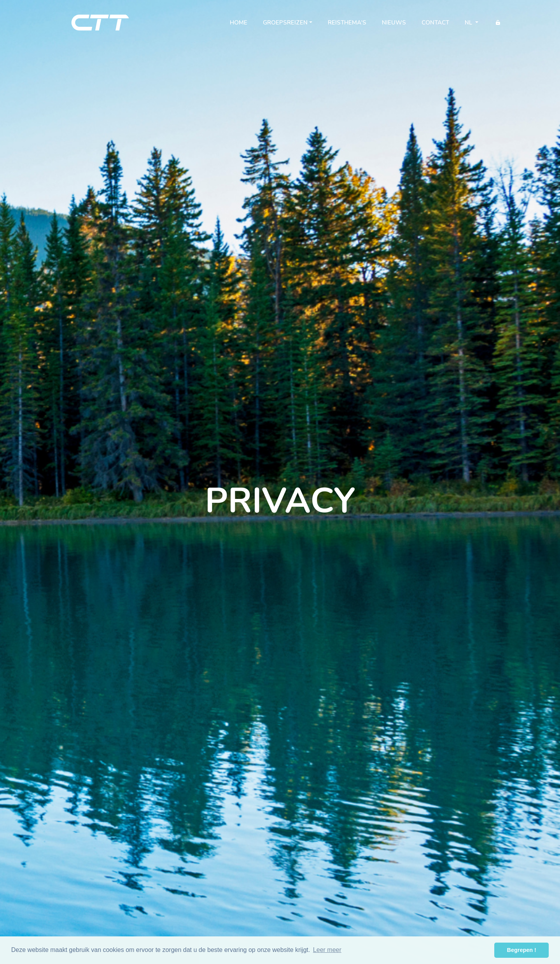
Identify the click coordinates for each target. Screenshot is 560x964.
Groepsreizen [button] (285, 23)
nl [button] (469, 23)
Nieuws (394, 23)
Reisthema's (347, 23)
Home (242, 24)
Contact (435, 23)
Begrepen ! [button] (522, 950)
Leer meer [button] (327, 950)
